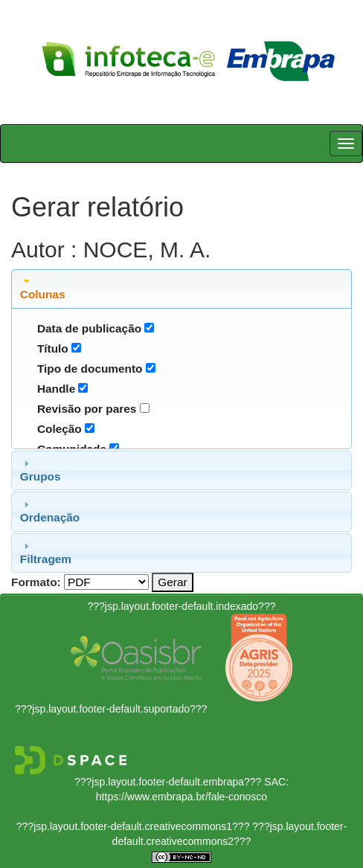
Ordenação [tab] (50, 511)
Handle (56, 389)
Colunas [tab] (43, 288)
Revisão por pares (87, 409)
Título (53, 348)
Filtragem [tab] (46, 553)
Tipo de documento (90, 369)
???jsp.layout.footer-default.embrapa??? (168, 782)
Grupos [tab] (41, 470)
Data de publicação (89, 328)
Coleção (60, 429)
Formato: (36, 582)
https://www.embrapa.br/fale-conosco (181, 797)
